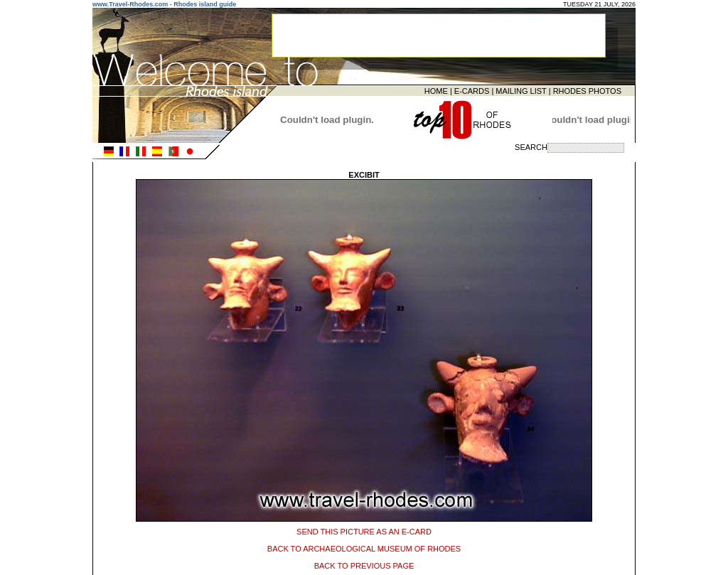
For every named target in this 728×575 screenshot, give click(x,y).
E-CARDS (472, 90)
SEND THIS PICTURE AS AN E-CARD (364, 530)
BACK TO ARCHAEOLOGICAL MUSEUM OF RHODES (364, 547)
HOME (436, 90)
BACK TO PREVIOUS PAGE (364, 564)
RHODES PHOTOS (587, 90)
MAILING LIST (521, 90)
